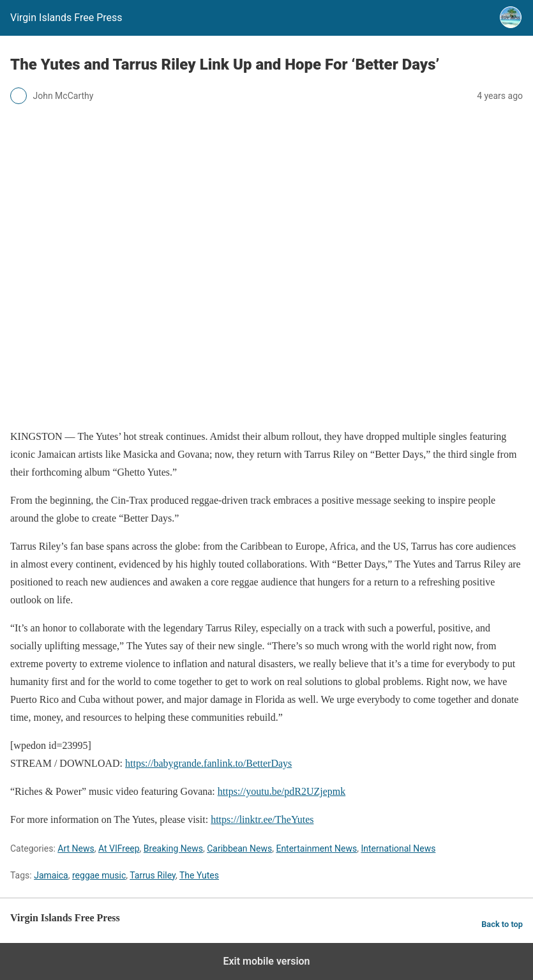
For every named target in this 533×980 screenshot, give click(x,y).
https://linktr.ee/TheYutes (262, 819)
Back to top (502, 924)
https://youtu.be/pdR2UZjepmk (282, 791)
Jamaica (51, 875)
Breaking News (173, 848)
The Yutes (199, 875)
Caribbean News (239, 848)
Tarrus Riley (153, 875)
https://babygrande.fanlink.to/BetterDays (208, 763)
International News (398, 848)
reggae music (99, 875)
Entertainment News (316, 848)
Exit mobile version (266, 961)
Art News (76, 848)
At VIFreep (119, 848)
